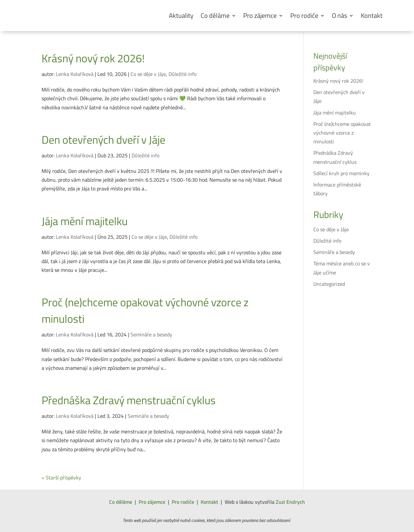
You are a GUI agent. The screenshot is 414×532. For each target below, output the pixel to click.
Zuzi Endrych (290, 502)
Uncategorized (329, 284)
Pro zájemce (260, 15)
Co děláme (215, 15)
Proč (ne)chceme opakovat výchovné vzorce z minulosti (145, 310)
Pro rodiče (304, 15)
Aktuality (181, 15)
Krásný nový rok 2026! (93, 58)
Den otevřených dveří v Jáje (103, 139)
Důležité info (182, 74)
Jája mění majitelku (85, 221)
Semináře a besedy (151, 334)
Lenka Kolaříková (75, 74)
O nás (339, 15)
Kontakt (372, 15)
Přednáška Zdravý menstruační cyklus (129, 400)
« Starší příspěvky (61, 478)
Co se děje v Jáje (148, 74)
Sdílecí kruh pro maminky (341, 173)
